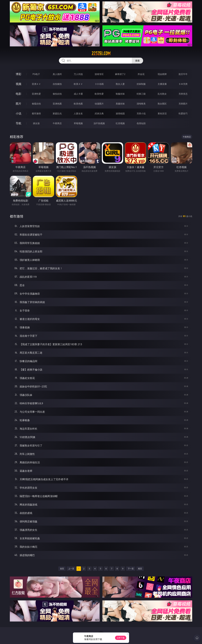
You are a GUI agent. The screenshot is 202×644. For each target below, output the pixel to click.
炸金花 (141, 74)
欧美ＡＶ (78, 84)
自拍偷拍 (57, 84)
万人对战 (78, 74)
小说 (19, 113)
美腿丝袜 (120, 104)
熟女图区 (162, 104)
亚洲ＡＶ (36, 84)
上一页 (71, 569)
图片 (19, 104)
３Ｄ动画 (99, 84)
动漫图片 (99, 104)
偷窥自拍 (36, 104)
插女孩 (36, 123)
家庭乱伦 (57, 113)
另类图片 (183, 104)
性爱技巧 (183, 113)
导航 (19, 123)
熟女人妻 (120, 84)
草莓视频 (78, 123)
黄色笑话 (162, 113)
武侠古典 (99, 113)
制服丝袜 (120, 94)
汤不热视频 (99, 123)
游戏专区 (99, 74)
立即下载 (121, 638)
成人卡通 (78, 94)
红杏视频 (120, 123)
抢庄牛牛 (183, 74)
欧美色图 (78, 104)
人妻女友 (78, 113)
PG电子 (36, 74)
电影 (19, 94)
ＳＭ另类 (183, 84)
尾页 (140, 569)
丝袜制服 (141, 84)
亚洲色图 (57, 104)
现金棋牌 (162, 74)
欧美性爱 (99, 94)
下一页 (131, 569)
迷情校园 (120, 113)
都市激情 (36, 113)
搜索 (137, 61)
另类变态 (183, 94)
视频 (19, 84)
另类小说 (141, 113)
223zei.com (101, 53)
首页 (62, 569)
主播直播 (162, 84)
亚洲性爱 (36, 94)
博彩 (19, 74)
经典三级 (141, 94)
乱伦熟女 (162, 94)
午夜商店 (57, 123)
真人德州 (57, 74)
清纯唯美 (141, 104)
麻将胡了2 (120, 74)
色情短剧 (141, 123)
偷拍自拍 (57, 94)
